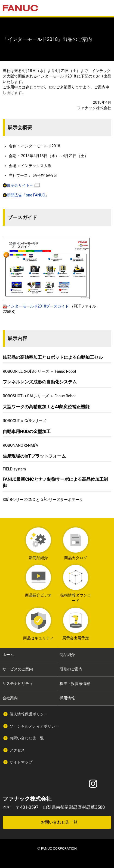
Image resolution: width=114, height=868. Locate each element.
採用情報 (67, 698)
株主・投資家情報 (75, 684)
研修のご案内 (71, 669)
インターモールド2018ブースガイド (36, 306)
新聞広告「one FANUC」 (26, 195)
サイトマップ (21, 762)
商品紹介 (67, 655)
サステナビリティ (18, 684)
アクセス (17, 750)
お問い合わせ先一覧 (27, 738)
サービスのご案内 (18, 669)
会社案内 (10, 698)
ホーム (8, 655)
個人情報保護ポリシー (29, 714)
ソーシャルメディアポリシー (34, 726)
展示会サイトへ (18, 185)
